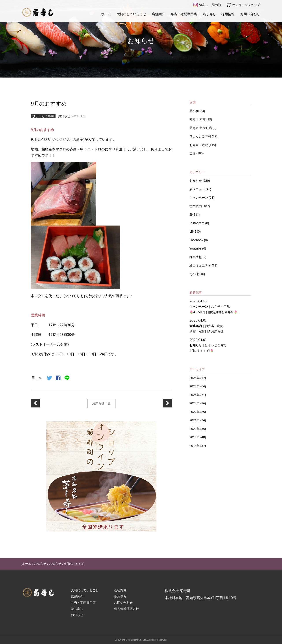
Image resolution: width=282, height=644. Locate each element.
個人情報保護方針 (126, 609)
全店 (193, 153)
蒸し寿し (209, 14)
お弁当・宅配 (199, 145)
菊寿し (201, 5)
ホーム (106, 14)
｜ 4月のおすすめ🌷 (208, 345)
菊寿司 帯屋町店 (201, 128)
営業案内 (196, 206)
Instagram (197, 223)
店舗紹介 (158, 14)
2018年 (195, 446)
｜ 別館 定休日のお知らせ (206, 326)
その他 (195, 274)
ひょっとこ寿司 (201, 136)
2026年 (195, 378)
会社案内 (120, 590)
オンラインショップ (243, 5)
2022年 (195, 412)
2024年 (195, 395)
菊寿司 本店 (198, 119)
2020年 (195, 429)
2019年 (195, 437)
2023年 (195, 403)
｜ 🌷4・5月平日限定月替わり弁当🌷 (213, 307)
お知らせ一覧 (101, 403)
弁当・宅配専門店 (184, 14)
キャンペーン (199, 197)
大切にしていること (131, 14)
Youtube (196, 248)
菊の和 (216, 5)
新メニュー (198, 189)
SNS (193, 214)
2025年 (195, 386)
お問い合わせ (250, 14)
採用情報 (228, 14)
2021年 (195, 420)
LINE (193, 231)
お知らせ (196, 180)
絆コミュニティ (201, 265)
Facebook (197, 240)
